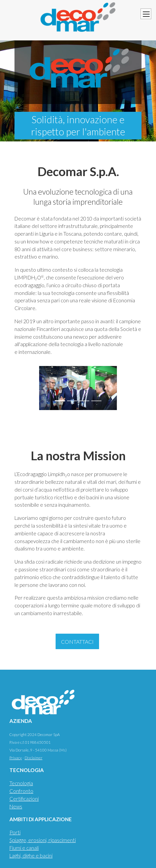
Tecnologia (21, 783)
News (16, 806)
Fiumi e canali (24, 848)
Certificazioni (24, 799)
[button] (45, 388)
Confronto (21, 791)
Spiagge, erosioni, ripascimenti (43, 840)
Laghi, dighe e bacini (31, 856)
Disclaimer (34, 758)
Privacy (16, 758)
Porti (15, 832)
